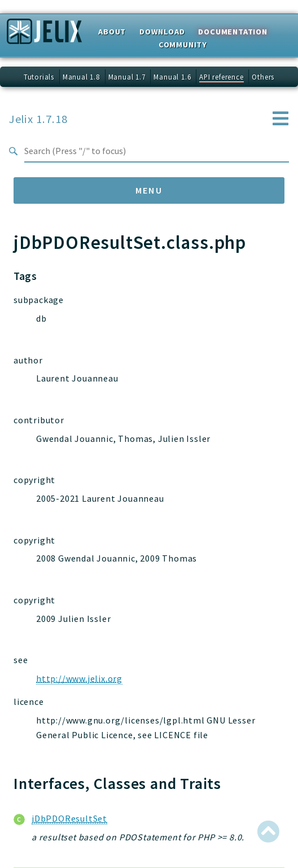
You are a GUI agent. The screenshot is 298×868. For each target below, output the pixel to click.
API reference (221, 77)
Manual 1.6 (172, 77)
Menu (149, 190)
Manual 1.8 (81, 77)
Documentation (233, 32)
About (112, 32)
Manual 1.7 (127, 77)
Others (263, 77)
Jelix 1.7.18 (38, 119)
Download (162, 32)
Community (183, 45)
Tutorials (39, 77)
